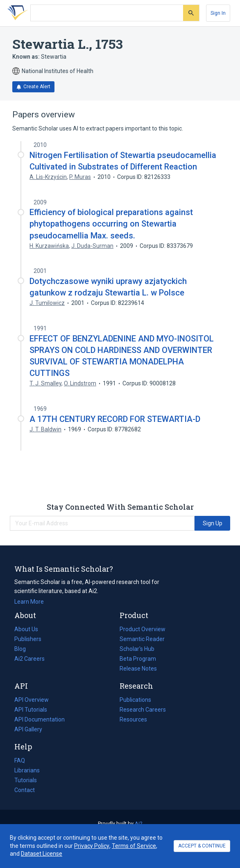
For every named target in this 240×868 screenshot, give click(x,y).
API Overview (32, 700)
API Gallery (28, 729)
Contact (25, 790)
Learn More (29, 602)
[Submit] (191, 13)
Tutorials (26, 780)
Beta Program (138, 659)
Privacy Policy (92, 846)
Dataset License (42, 854)
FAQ (20, 760)
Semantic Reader (142, 639)
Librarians (27, 770)
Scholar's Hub (137, 649)
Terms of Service (134, 846)
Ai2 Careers (29, 659)
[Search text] (107, 13)
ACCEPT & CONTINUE (202, 846)
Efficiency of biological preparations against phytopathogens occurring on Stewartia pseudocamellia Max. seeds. (111, 224)
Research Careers (143, 710)
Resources (133, 719)
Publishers (28, 639)
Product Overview (143, 629)
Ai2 (139, 823)
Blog (23, 649)
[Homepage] (16, 13)
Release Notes (138, 669)
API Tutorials (31, 710)
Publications (135, 700)
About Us (26, 629)
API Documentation (40, 719)
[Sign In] (218, 13)
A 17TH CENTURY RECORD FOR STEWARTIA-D (115, 419)
